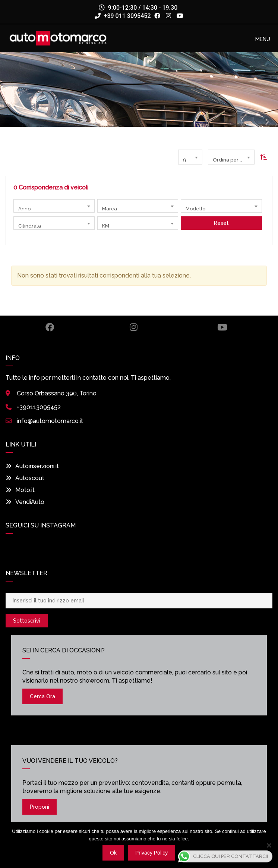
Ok (113, 853)
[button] (263, 39)
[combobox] (190, 157)
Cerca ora (42, 696)
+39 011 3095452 (123, 16)
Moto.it (20, 490)
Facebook (50, 327)
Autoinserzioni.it (32, 466)
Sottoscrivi (27, 621)
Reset (221, 223)
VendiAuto (25, 502)
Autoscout (25, 478)
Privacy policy (151, 853)
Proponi (40, 807)
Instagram (134, 327)
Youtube (222, 327)
